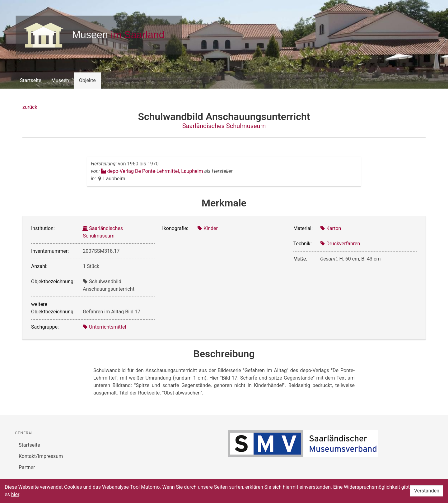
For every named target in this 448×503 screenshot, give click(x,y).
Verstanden (427, 491)
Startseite (31, 80)
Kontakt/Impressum (41, 456)
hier (15, 494)
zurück (30, 107)
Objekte (87, 80)
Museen (60, 80)
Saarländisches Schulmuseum (224, 126)
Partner (27, 467)
